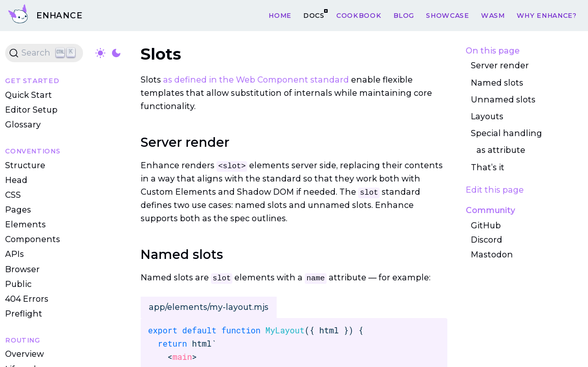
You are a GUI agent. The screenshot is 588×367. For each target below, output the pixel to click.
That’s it (488, 167)
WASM (493, 15)
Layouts (487, 116)
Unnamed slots (503, 100)
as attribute (501, 150)
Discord (487, 240)
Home (280, 15)
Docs (314, 15)
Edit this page (495, 190)
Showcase (447, 15)
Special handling (506, 133)
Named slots (497, 83)
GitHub (486, 226)
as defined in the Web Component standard (256, 80)
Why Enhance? (547, 15)
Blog (404, 15)
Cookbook (359, 15)
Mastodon (492, 255)
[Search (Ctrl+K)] (44, 53)
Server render (500, 66)
